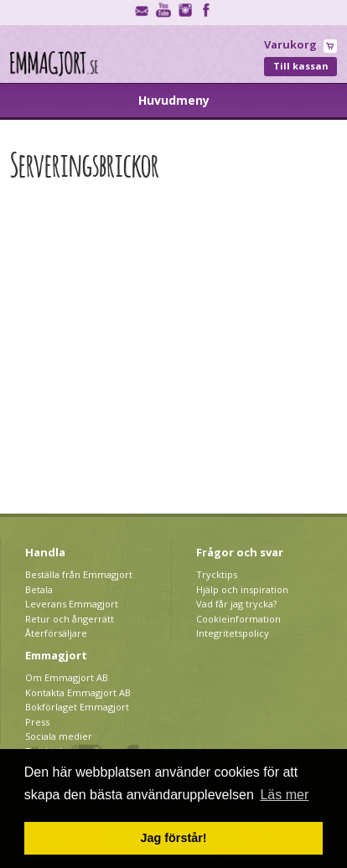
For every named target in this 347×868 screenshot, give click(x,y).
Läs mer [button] (284, 795)
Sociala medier (59, 736)
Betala (39, 589)
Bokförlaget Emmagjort (77, 707)
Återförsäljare (56, 633)
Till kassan (301, 66)
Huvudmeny (174, 100)
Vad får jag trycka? (236, 604)
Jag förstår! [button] (173, 838)
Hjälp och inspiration (242, 589)
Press (37, 722)
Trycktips (217, 574)
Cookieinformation (238, 619)
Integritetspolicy (233, 633)
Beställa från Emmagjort (79, 574)
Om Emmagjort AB (67, 677)
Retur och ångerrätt (70, 619)
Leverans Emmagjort (72, 604)
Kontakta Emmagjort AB (78, 692)
